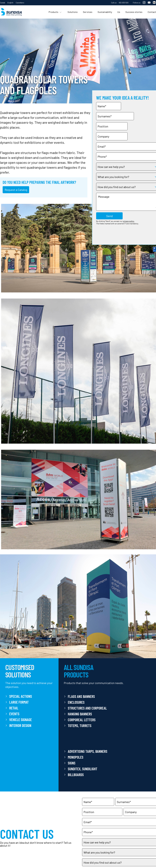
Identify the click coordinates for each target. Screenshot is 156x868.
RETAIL (14, 708)
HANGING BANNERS (80, 714)
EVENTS (14, 714)
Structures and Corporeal (87, 708)
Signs (72, 763)
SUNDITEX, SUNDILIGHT (83, 769)
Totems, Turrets (80, 726)
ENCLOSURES (76, 702)
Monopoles (76, 757)
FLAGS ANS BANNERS (81, 696)
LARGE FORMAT (19, 702)
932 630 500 (124, 3)
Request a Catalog (16, 190)
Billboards (76, 775)
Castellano (20, 3)
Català (3, 3)
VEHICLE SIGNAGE (21, 720)
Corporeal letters (82, 720)
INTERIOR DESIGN (20, 725)
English (10, 3)
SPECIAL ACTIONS (21, 696)
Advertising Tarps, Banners (88, 751)
